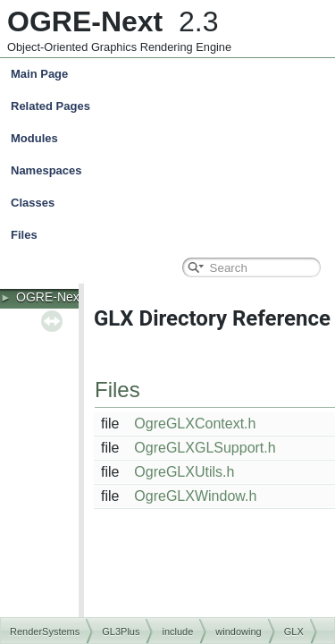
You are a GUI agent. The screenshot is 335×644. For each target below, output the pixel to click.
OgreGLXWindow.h (195, 496)
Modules (34, 138)
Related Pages (50, 106)
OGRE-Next (50, 297)
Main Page (39, 74)
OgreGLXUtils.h (184, 472)
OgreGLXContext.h (195, 424)
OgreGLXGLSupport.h (205, 448)
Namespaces (172, 171)
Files (172, 235)
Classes (172, 203)
